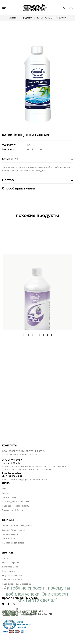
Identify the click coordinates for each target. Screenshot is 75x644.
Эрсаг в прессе (9, 497)
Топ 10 (5, 558)
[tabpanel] (37, 278)
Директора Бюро (10, 567)
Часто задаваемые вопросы (15, 502)
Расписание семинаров (13, 543)
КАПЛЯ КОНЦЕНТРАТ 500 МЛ (52, 18)
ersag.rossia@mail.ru (12, 463)
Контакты (7, 493)
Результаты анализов (12, 575)
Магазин (13, 18)
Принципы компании (12, 580)
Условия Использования (14, 530)
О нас (5, 489)
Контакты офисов (10, 563)
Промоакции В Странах (13, 510)
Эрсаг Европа (9, 538)
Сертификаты (9, 571)
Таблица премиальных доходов (17, 526)
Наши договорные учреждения (17, 584)
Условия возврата (11, 534)
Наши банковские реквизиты (16, 506)
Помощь (6, 588)
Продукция (27, 18)
